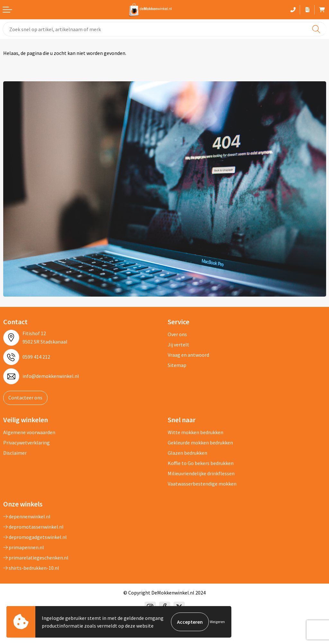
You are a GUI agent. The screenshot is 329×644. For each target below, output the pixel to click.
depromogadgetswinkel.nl (35, 537)
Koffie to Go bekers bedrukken (201, 463)
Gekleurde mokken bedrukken (200, 443)
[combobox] (164, 29)
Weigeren (217, 622)
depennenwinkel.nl (27, 516)
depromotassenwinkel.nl (33, 527)
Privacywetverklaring (27, 443)
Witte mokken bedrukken (196, 432)
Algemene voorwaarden (29, 432)
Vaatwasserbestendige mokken (202, 484)
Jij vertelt (178, 344)
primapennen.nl (24, 547)
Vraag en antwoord (188, 355)
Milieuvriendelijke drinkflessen (201, 473)
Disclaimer (15, 453)
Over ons (177, 334)
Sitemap (177, 365)
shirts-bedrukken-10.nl (31, 568)
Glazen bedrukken (187, 453)
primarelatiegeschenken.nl (36, 558)
